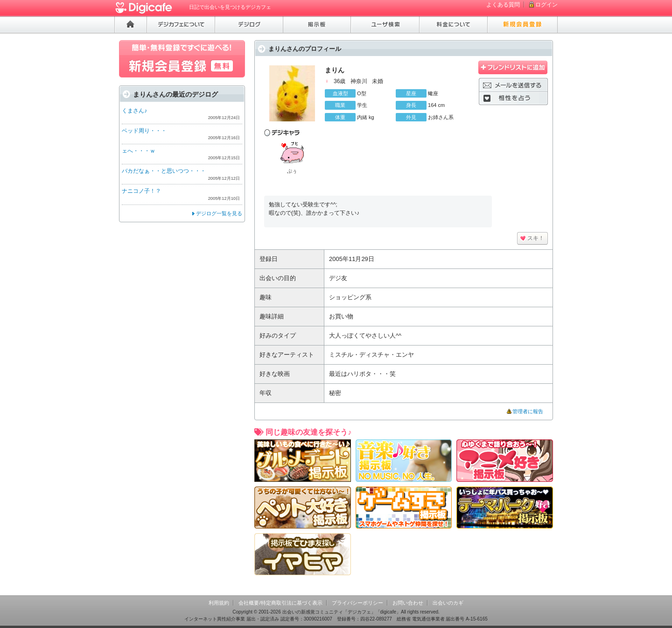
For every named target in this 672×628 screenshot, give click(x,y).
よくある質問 (503, 5)
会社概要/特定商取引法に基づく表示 (280, 603)
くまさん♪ (134, 111)
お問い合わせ (408, 603)
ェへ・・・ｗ (139, 151)
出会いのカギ (448, 603)
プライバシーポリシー (357, 603)
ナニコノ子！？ (141, 191)
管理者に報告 (528, 411)
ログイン (546, 5)
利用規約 (219, 603)
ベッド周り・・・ (144, 131)
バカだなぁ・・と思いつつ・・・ (164, 171)
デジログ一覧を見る (219, 213)
